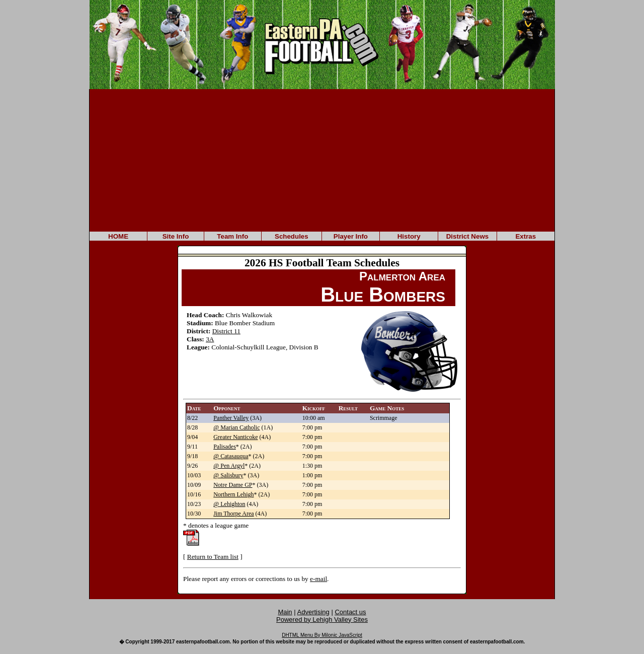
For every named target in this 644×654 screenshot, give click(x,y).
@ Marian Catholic (236, 427)
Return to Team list (213, 557)
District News (467, 236)
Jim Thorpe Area (233, 514)
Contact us (350, 612)
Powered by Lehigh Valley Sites (322, 620)
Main (285, 612)
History (409, 236)
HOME (118, 236)
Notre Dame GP (233, 485)
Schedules (292, 236)
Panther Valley (231, 418)
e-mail (318, 579)
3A (210, 339)
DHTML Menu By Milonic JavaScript (322, 635)
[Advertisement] (322, 160)
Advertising (313, 612)
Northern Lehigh (233, 494)
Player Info (351, 236)
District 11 (226, 331)
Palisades (225, 447)
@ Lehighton (229, 504)
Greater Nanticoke (235, 437)
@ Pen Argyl (229, 466)
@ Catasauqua (231, 456)
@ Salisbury (228, 475)
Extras (526, 236)
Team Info (232, 236)
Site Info (176, 236)
